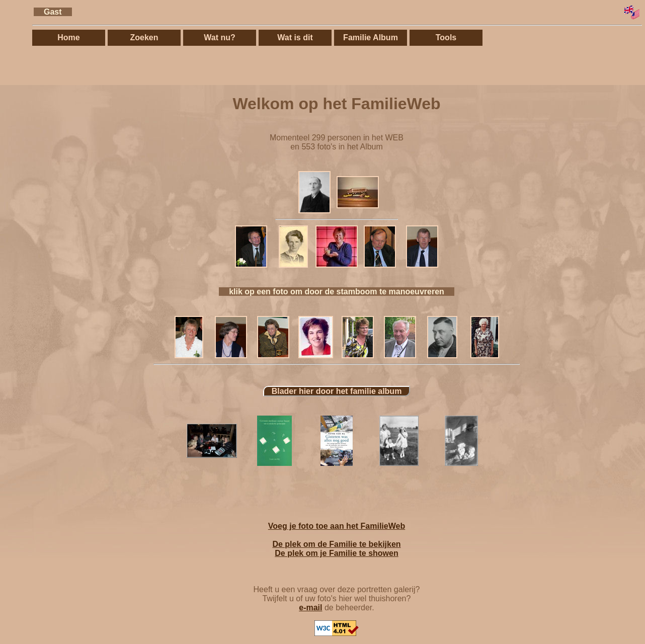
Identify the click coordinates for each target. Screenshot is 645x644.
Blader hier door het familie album (337, 391)
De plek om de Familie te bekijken (336, 544)
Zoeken (144, 37)
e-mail (310, 608)
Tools (446, 37)
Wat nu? (220, 37)
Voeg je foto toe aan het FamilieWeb (337, 526)
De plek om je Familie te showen (336, 553)
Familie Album (371, 37)
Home (68, 37)
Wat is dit (295, 37)
